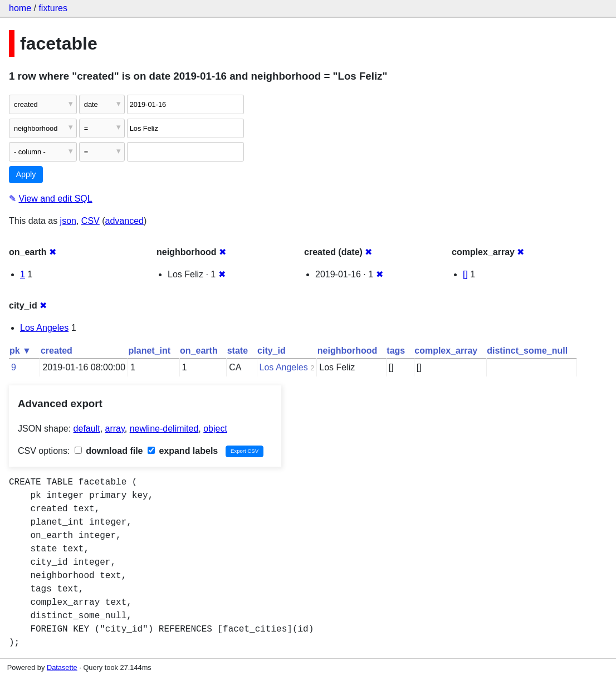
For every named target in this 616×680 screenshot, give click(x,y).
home (20, 8)
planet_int (150, 351)
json (68, 221)
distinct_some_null (527, 351)
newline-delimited (164, 429)
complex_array (446, 351)
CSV (91, 221)
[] (465, 274)
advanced (124, 221)
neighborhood (348, 351)
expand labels (183, 451)
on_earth (199, 351)
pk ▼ (20, 351)
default (87, 429)
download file (109, 451)
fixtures (53, 8)
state (238, 351)
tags (396, 351)
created (57, 351)
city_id (272, 351)
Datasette (62, 667)
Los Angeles (44, 328)
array (115, 429)
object (215, 429)
